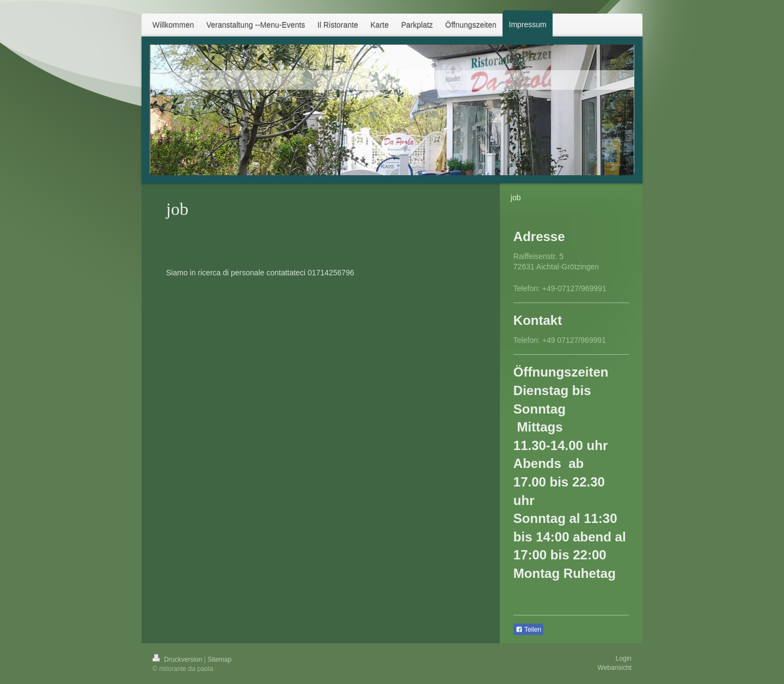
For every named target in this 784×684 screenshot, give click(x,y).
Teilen (528, 630)
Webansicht (615, 668)
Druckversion (178, 660)
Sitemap (219, 660)
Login (624, 658)
